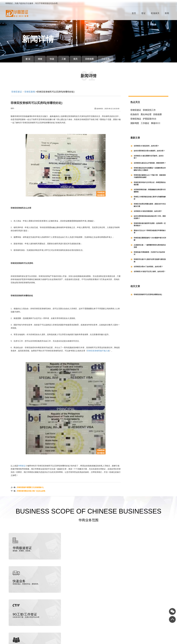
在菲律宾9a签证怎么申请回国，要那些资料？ (150, 161)
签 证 (28, 57)
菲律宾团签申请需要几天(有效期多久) (30, 485)
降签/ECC (156, 121)
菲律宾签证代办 (19, 637)
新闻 (167, 13)
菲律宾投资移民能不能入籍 (98, 348)
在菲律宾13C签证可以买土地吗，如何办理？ (150, 269)
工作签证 (145, 121)
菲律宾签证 (17, 89)
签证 (143, 13)
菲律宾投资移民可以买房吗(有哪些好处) (148, 292)
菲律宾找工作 (149, 108)
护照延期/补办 (149, 117)
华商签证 (22, 463)
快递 (54, 57)
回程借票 (94, 57)
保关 (79, 57)
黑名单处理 (146, 112)
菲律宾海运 (136, 117)
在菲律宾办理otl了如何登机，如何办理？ (148, 264)
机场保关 (155, 13)
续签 (41, 57)
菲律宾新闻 (30, 89)
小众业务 (111, 57)
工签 (67, 57)
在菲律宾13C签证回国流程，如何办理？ (148, 209)
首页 (134, 13)
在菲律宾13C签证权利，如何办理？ (146, 144)
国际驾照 (135, 121)
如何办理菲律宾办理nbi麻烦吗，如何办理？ (149, 149)
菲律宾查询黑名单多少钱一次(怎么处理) (31, 489)
